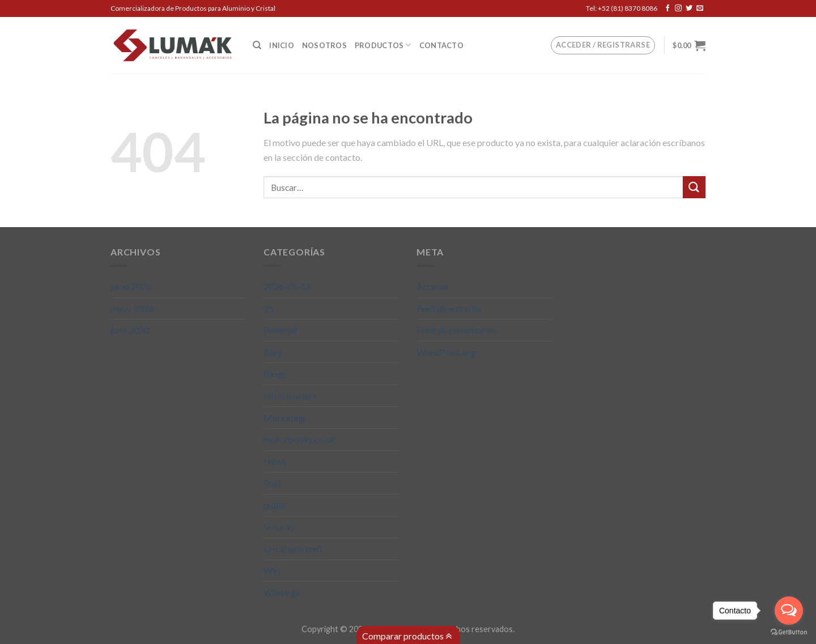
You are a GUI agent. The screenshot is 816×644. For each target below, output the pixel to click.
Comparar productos (407, 636)
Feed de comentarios (457, 330)
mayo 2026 (132, 308)
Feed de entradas (449, 308)
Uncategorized (293, 549)
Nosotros (324, 45)
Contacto (441, 45)
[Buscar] (257, 45)
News (275, 461)
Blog (273, 352)
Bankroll (280, 330)
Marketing (284, 418)
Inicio (282, 45)
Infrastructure (291, 396)
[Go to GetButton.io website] (789, 632)
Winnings (282, 592)
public (276, 505)
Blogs (275, 374)
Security (279, 527)
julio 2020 (130, 330)
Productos (383, 45)
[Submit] (694, 187)
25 (269, 308)
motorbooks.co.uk (299, 439)
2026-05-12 (287, 286)
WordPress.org (446, 352)
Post (273, 483)
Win (271, 571)
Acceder (433, 286)
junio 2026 (131, 286)
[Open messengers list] (789, 611)
